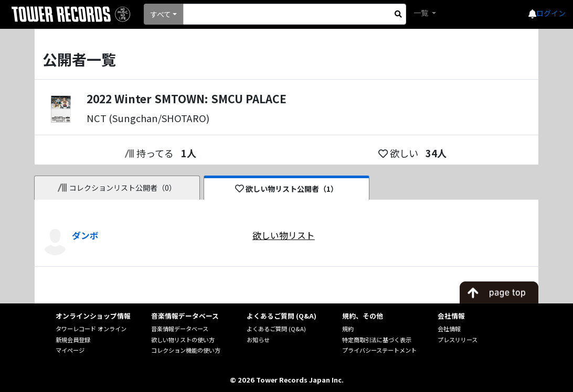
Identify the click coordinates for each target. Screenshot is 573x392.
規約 (348, 329)
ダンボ (85, 235)
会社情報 (449, 329)
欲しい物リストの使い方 (183, 340)
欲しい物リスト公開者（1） (287, 189)
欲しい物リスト (284, 235)
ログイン (551, 13)
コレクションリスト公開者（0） (117, 188)
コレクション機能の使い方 (186, 350)
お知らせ (258, 340)
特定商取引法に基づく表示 (377, 340)
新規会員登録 (73, 340)
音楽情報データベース (180, 329)
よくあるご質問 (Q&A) (276, 329)
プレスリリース (458, 340)
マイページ (70, 350)
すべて (161, 14)
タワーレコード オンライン (91, 329)
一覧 (422, 13)
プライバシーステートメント (379, 350)
